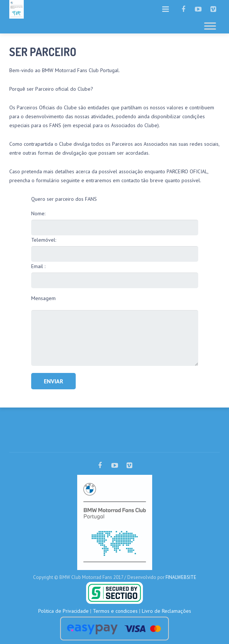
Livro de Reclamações (166, 611)
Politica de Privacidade (63, 611)
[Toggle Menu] (210, 26)
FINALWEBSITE (181, 577)
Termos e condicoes (115, 611)
